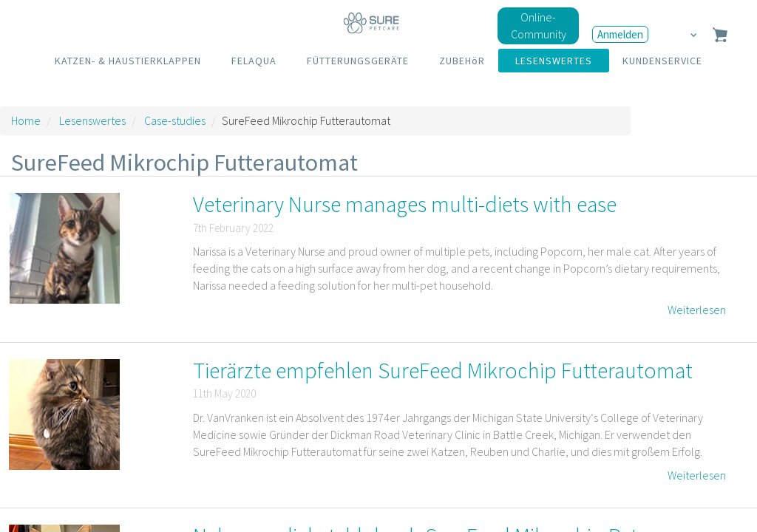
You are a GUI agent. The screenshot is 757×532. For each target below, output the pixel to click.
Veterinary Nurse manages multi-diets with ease (405, 204)
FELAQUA (254, 61)
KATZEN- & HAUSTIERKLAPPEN (128, 61)
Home (26, 120)
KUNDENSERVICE (662, 61)
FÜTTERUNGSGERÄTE (358, 61)
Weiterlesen (697, 310)
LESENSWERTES (554, 61)
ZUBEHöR (462, 61)
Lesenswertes (92, 120)
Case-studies (175, 120)
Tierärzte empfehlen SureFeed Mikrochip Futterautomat (443, 370)
